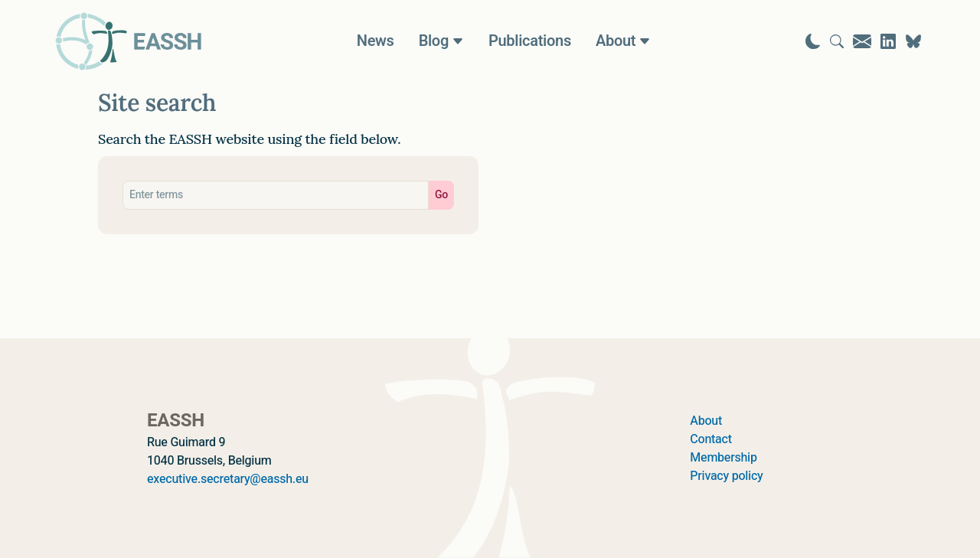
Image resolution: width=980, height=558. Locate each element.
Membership (723, 458)
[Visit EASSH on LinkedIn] (888, 41)
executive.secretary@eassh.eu (228, 479)
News (376, 41)
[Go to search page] (837, 41)
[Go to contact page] (862, 41)
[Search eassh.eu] (276, 195)
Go (441, 195)
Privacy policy (726, 476)
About (706, 421)
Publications (530, 41)
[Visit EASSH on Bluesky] (913, 41)
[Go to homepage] (129, 41)
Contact (710, 439)
